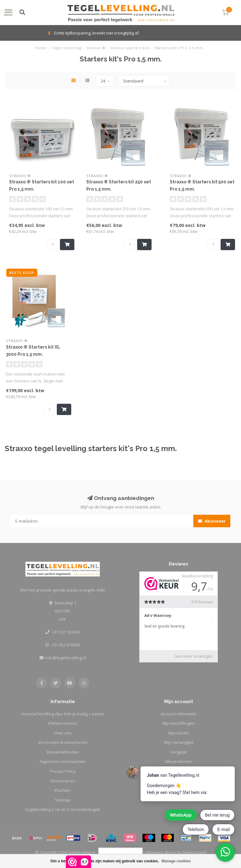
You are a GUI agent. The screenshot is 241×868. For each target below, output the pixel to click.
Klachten (63, 790)
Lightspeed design (160, 852)
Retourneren (63, 781)
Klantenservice (63, 723)
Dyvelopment (194, 852)
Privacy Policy (63, 771)
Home (41, 48)
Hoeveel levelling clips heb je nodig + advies (63, 714)
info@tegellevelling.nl (66, 658)
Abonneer (212, 521)
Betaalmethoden (63, 752)
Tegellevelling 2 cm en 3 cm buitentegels (63, 809)
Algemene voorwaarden (63, 761)
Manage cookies (176, 861)
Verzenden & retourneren (63, 742)
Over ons (63, 733)
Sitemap (63, 800)
